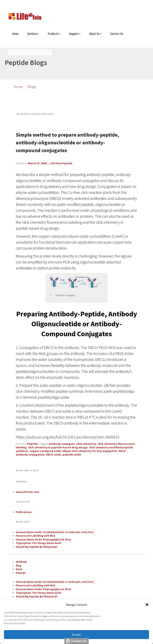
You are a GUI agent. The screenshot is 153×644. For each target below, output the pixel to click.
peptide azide (72, 455)
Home (15, 34)
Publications (24, 512)
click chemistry (86, 444)
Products (54, 34)
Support (75, 34)
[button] (147, 605)
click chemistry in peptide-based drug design (58, 447)
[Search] (30, 52)
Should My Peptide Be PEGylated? (37, 547)
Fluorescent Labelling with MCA (35, 536)
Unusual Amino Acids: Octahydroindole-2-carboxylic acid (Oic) (55, 532)
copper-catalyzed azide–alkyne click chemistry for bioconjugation (74, 451)
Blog (19, 566)
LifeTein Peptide (61, 163)
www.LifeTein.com (27, 492)
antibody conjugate (62, 444)
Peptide (32, 444)
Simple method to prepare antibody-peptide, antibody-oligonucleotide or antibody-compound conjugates (67, 142)
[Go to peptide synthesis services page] (76, 17)
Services (33, 34)
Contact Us (117, 34)
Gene (19, 569)
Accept (76, 635)
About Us (95, 34)
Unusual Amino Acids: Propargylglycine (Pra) (43, 540)
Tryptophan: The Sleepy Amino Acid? (39, 543)
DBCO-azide (54, 455)
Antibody (21, 562)
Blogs (32, 87)
